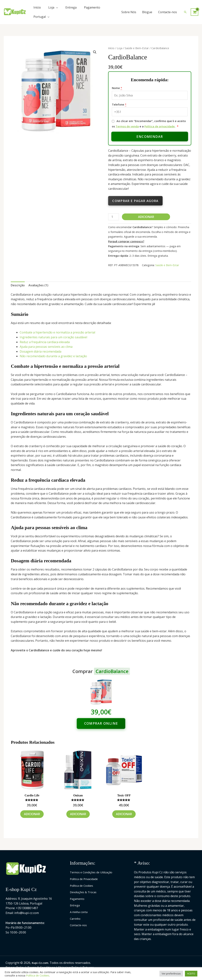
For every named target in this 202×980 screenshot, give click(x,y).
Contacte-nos (168, 12)
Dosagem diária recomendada (41, 351)
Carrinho (76, 919)
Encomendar (150, 137)
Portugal (40, 17)
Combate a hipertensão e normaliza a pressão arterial (57, 332)
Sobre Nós (129, 12)
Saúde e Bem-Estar (137, 48)
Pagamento (92, 7)
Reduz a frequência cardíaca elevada (45, 342)
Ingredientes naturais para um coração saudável (53, 337)
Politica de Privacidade (85, 879)
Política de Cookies (83, 886)
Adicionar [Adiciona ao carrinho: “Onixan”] (78, 814)
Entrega (71, 7)
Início (37, 7)
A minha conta (80, 912)
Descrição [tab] (18, 285)
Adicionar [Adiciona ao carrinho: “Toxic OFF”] (124, 814)
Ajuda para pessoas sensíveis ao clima (46, 347)
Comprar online (101, 723)
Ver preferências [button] (171, 974)
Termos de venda (127, 126)
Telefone (119, 105)
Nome (117, 88)
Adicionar (146, 217)
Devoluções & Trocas (85, 892)
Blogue (147, 12)
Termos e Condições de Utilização (93, 872)
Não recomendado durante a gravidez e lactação (53, 356)
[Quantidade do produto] (114, 217)
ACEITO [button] (191, 974)
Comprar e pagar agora (135, 201)
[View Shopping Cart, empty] (194, 12)
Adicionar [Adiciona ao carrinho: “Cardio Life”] (32, 814)
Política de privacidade (160, 126)
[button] (185, 12)
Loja (51, 7)
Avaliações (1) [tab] (38, 285)
